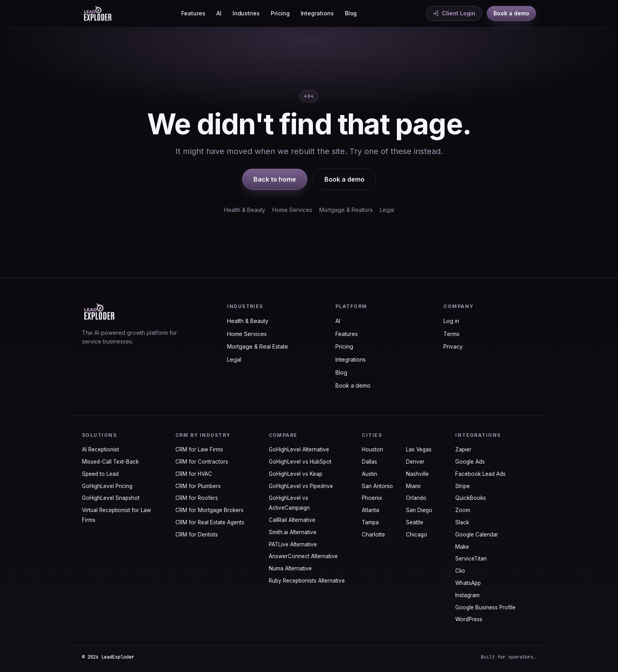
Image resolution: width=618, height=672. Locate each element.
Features (193, 13)
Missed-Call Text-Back (110, 462)
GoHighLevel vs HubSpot (300, 462)
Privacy (453, 346)
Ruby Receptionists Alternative (307, 581)
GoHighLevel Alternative (299, 449)
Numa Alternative (290, 568)
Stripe (463, 486)
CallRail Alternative (292, 520)
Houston (372, 449)
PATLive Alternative (293, 544)
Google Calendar (477, 535)
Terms (451, 334)
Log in (451, 321)
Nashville (417, 474)
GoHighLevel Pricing (107, 486)
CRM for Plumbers (198, 486)
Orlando (416, 498)
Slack (462, 522)
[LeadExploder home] (97, 13)
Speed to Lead (100, 474)
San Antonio (377, 486)
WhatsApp (468, 583)
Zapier (463, 449)
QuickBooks (471, 498)
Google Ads (470, 462)
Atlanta (370, 510)
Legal (387, 210)
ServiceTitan (471, 559)
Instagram (467, 595)
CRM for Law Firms (199, 449)
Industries (246, 13)
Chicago (417, 535)
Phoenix (372, 498)
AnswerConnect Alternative (303, 556)
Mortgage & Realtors (346, 210)
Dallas (369, 462)
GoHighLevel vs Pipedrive (301, 486)
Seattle (415, 522)
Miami (413, 486)
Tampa (370, 522)
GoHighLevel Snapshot (111, 498)
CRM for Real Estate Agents (210, 522)
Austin (369, 474)
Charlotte (373, 535)
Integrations (317, 13)
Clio (460, 571)
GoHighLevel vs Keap (296, 474)
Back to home (275, 179)
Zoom (463, 510)
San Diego (419, 510)
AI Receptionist (101, 449)
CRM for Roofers (197, 498)
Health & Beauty (245, 210)
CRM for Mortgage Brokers (209, 510)
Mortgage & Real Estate (258, 346)
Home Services (292, 210)
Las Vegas (419, 449)
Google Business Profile (485, 607)
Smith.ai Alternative (293, 532)
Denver (415, 462)
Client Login (454, 13)
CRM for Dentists (197, 535)
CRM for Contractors (202, 462)
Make (462, 547)
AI (219, 13)
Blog (351, 13)
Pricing (280, 13)
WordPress (469, 619)
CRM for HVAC (194, 474)
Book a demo (511, 13)
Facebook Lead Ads (480, 474)
